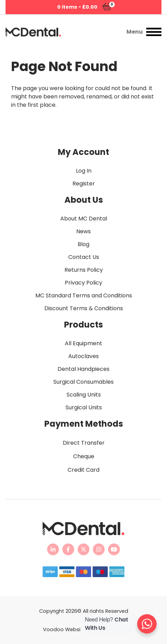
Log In (84, 171)
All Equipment (83, 343)
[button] (115, 32)
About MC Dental (84, 219)
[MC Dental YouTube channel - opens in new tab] (114, 549)
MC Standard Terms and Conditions (84, 295)
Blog (83, 244)
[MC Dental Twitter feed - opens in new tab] (83, 549)
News (83, 231)
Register (84, 184)
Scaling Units (84, 395)
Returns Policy (84, 270)
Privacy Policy (83, 283)
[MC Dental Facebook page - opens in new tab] (68, 549)
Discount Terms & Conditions (84, 308)
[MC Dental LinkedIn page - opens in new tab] (53, 549)
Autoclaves (83, 356)
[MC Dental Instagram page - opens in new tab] (99, 549)
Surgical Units (84, 407)
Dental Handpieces (83, 369)
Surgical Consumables (83, 382)
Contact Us (84, 257)
